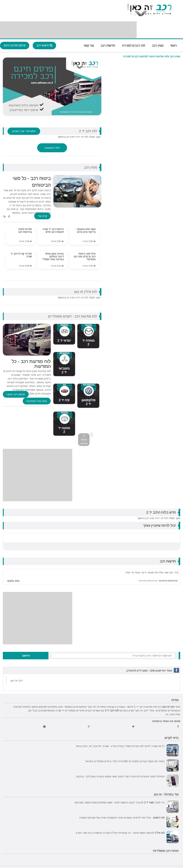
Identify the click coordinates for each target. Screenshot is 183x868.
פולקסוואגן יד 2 (88, 402)
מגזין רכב (158, 45)
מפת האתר (175, 714)
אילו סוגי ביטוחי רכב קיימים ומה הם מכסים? (85, 257)
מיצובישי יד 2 (64, 370)
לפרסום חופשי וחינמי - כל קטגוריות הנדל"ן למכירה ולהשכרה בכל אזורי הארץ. (120, 833)
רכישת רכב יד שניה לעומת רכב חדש (53, 230)
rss (167, 714)
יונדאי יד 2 (64, 341)
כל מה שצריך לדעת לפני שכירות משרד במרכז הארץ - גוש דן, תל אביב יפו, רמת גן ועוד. (120, 746)
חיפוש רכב (44, 45)
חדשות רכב (108, 45)
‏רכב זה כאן (17, 681)
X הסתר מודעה (84, 440)
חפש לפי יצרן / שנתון (24, 131)
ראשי (174, 45)
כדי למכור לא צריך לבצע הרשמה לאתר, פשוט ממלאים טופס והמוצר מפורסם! (119, 802)
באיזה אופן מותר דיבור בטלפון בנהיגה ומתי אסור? (53, 257)
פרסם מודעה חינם (15, 45)
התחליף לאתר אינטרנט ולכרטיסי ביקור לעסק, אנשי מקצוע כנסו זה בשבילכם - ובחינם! (120, 776)
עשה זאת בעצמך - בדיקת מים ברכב (85, 230)
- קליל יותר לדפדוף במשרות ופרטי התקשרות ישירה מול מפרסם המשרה (122, 818)
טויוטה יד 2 (64, 430)
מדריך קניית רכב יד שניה (21, 255)
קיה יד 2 (64, 400)
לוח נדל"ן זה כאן (86, 292)
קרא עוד (42, 216)
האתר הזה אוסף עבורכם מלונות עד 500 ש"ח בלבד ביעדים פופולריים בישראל (125, 761)
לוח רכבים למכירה (134, 45)
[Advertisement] (68, 30)
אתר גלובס (13, 581)
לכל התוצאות (52, 148)
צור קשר (89, 45)
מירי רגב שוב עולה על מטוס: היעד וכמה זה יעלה (152, 572)
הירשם (26, 656)
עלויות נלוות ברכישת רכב (25, 230)
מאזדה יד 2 (88, 342)
